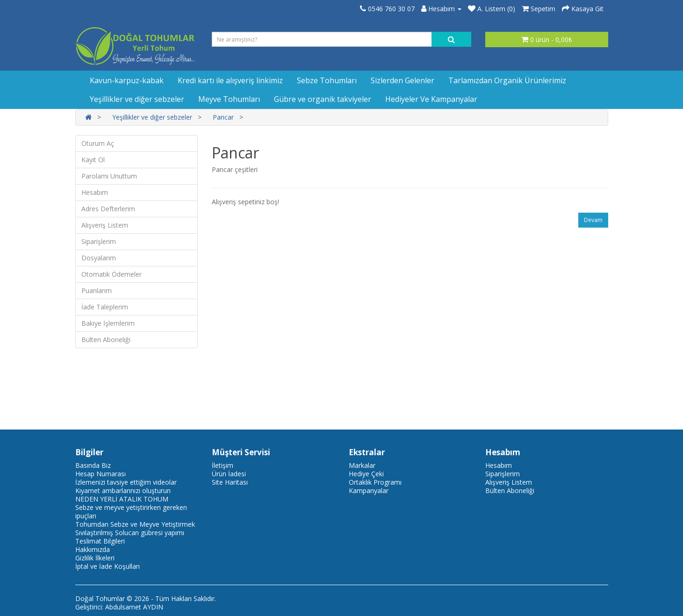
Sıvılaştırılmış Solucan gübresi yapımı (130, 533)
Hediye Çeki (366, 474)
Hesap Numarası (101, 474)
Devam (593, 220)
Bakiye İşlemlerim (108, 323)
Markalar (362, 465)
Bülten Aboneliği (106, 340)
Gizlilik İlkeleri (95, 558)
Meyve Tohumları (229, 99)
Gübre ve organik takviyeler (323, 99)
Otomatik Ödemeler (111, 274)
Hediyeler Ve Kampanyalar (431, 99)
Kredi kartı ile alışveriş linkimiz (230, 80)
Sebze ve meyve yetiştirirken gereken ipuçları (131, 512)
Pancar (223, 117)
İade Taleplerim (105, 307)
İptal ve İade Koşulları (108, 566)
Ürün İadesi (229, 474)
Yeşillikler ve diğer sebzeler (137, 99)
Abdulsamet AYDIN (134, 607)
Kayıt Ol (93, 160)
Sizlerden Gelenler (403, 80)
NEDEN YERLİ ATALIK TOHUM (122, 499)
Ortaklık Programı (375, 482)
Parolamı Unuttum (109, 176)
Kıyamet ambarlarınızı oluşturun (123, 491)
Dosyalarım (99, 258)
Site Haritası (230, 482)
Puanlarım (97, 290)
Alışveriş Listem (105, 225)
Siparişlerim (99, 241)
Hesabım (95, 192)
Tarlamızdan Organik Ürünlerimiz (507, 80)
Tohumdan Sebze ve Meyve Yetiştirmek (135, 524)
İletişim (223, 465)
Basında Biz (93, 465)
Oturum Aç (98, 143)
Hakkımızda (93, 549)
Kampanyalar (369, 491)
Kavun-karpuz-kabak (127, 80)
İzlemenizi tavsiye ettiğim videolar (126, 482)
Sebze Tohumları (327, 80)
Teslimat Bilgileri (100, 541)
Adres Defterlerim (108, 209)
